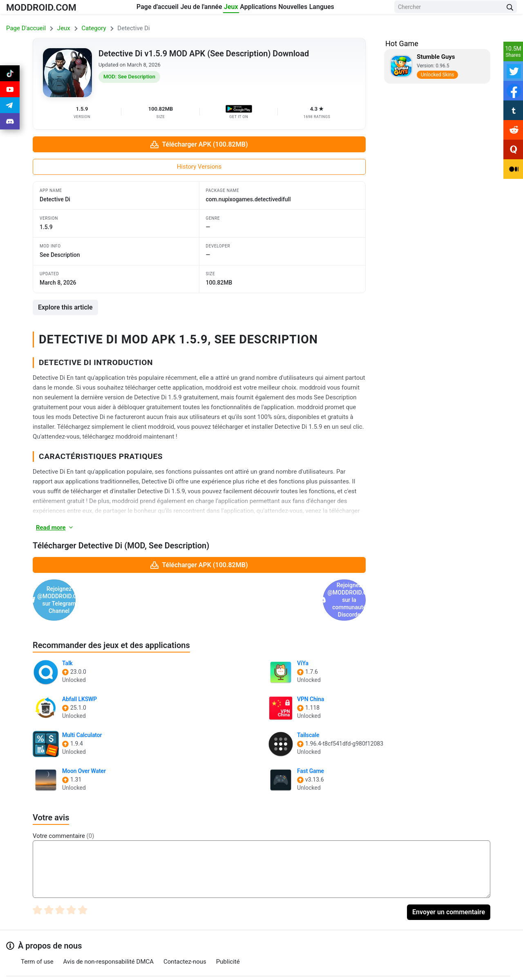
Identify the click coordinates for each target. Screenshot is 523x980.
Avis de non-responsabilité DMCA (108, 933)
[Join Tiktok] (10, 75)
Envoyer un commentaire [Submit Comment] (449, 883)
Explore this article (65, 307)
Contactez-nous (185, 933)
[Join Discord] (271, 971)
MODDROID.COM (49, 9)
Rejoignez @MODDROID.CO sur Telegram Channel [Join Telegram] (115, 586)
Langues (366, 9)
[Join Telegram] (253, 971)
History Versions (199, 167)
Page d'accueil (130, 9)
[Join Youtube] (10, 95)
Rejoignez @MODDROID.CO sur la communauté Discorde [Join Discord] (284, 586)
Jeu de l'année (188, 9)
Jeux (232, 9)
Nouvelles (323, 9)
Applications (274, 9)
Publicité (228, 933)
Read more (55, 528)
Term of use (37, 933)
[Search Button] (510, 9)
